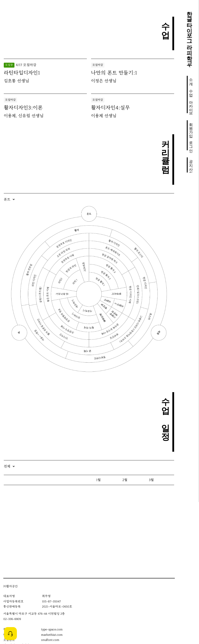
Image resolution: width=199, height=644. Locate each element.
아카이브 (191, 106)
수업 (191, 91)
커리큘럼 (166, 151)
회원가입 (191, 128)
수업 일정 (166, 414)
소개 (191, 80)
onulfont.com (50, 640)
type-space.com (52, 629)
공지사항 (191, 165)
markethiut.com (52, 635)
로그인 (191, 145)
